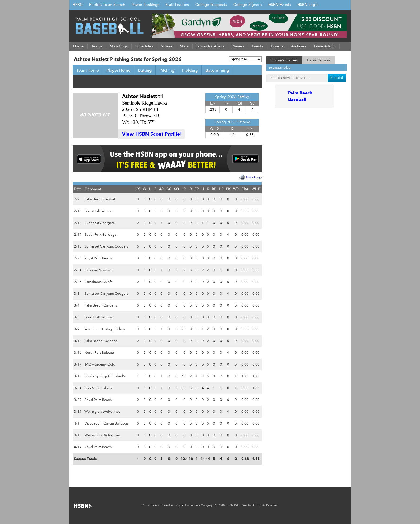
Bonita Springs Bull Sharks (105, 376)
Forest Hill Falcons (98, 211)
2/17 (78, 235)
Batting (145, 70)
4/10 (78, 435)
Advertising (173, 505)
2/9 (77, 199)
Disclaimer (191, 505)
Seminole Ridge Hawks (145, 103)
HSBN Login (308, 5)
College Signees (248, 5)
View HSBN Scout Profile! (152, 134)
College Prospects (211, 5)
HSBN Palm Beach (238, 505)
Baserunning (217, 70)
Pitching (167, 70)
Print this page (254, 177)
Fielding (190, 70)
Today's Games (284, 60)
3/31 (78, 412)
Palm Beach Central (100, 199)
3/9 (77, 329)
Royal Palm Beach (98, 258)
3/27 (78, 400)
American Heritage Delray (105, 329)
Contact (147, 505)
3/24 (78, 388)
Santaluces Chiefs (98, 282)
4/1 (77, 423)
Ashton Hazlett (140, 96)
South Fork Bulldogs (100, 235)
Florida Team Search (107, 5)
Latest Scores (319, 60)
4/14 (78, 447)
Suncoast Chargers (100, 223)
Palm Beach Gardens (101, 305)
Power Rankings (145, 5)
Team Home (88, 70)
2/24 (78, 270)
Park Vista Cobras (98, 388)
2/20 (78, 258)
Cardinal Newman (99, 270)
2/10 (78, 211)
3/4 (77, 305)
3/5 (77, 317)
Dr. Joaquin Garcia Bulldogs (106, 423)
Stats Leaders (177, 5)
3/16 (78, 353)
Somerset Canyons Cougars (106, 246)
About (159, 505)
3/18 (78, 376)
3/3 (77, 294)
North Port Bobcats (100, 353)
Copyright (208, 505)
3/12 (78, 341)
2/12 (78, 223)
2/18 (78, 246)
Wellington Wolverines (102, 412)
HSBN (78, 5)
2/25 (78, 282)
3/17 (78, 364)
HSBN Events (280, 5)
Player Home (119, 70)
